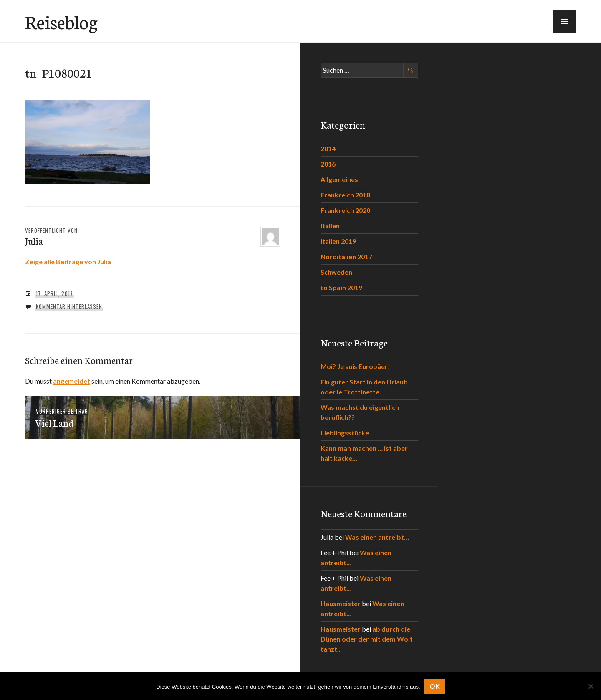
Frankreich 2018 (345, 195)
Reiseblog (61, 21)
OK (435, 686)
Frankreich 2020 (345, 210)
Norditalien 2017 (346, 256)
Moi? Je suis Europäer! (355, 366)
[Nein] (591, 686)
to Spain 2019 (341, 287)
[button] (565, 21)
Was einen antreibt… (377, 537)
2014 (328, 148)
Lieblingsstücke (345, 433)
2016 (328, 164)
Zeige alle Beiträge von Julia (68, 262)
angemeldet (72, 381)
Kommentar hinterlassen (69, 306)
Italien (330, 226)
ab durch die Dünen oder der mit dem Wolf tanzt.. (367, 639)
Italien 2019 (338, 241)
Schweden (336, 272)
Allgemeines (339, 179)
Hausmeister (341, 603)
